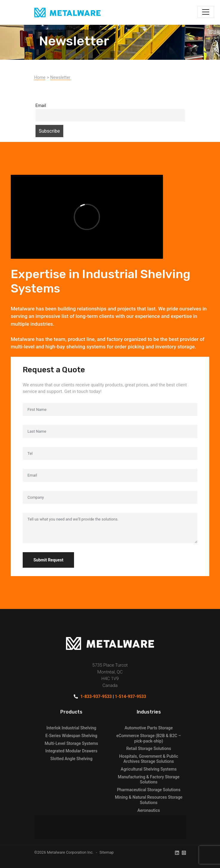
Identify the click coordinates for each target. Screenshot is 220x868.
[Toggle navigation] (206, 12)
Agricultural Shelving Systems (149, 769)
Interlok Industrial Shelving (71, 728)
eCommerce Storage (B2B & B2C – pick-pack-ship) (149, 738)
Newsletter (60, 77)
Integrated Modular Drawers (71, 751)
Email (41, 106)
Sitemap (107, 852)
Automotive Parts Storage (149, 728)
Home (40, 77)
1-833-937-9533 (96, 696)
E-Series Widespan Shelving (71, 736)
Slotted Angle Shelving (71, 759)
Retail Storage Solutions (149, 748)
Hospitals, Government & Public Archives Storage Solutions (149, 759)
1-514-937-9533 (131, 696)
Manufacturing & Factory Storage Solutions (149, 780)
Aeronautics (149, 810)
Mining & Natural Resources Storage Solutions (149, 800)
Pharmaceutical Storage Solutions (149, 790)
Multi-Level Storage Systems (71, 743)
